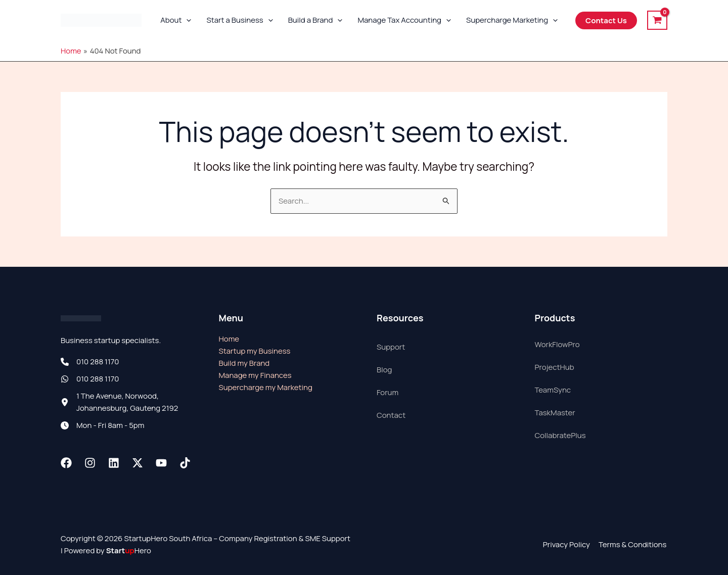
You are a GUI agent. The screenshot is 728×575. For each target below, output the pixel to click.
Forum (388, 392)
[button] (186, 20)
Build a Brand (315, 20)
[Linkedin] (114, 463)
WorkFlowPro (557, 344)
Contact (391, 415)
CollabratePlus (560, 435)
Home (229, 339)
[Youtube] (161, 463)
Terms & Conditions (633, 544)
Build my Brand (244, 363)
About (176, 20)
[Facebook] (66, 463)
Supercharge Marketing (512, 20)
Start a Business (239, 20)
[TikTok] (185, 463)
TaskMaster (555, 413)
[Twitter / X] (138, 463)
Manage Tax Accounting (404, 20)
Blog (384, 370)
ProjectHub (555, 367)
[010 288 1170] (90, 362)
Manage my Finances (255, 375)
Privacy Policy (568, 544)
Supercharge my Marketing (266, 387)
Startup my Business (255, 351)
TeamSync (553, 390)
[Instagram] (90, 463)
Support (391, 347)
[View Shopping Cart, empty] (657, 20)
